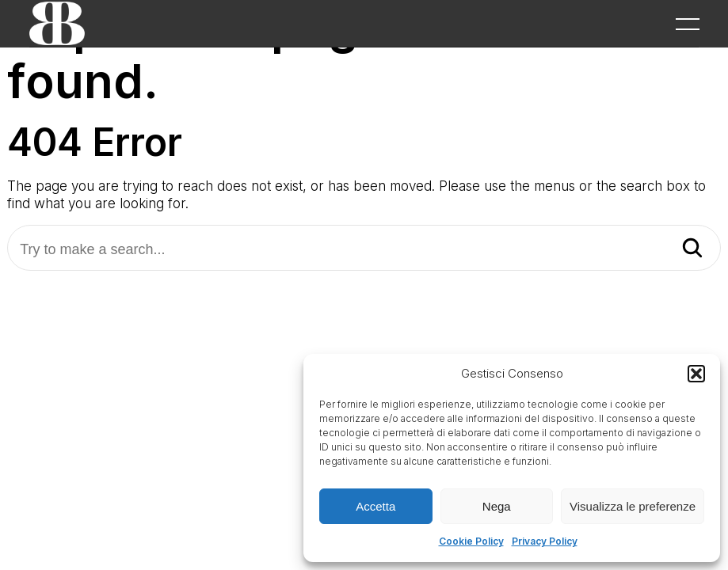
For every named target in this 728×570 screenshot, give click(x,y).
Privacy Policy (545, 541)
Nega (497, 506)
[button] (696, 374)
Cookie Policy (471, 541)
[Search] (692, 249)
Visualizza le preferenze (633, 506)
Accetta (375, 506)
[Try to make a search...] (364, 250)
